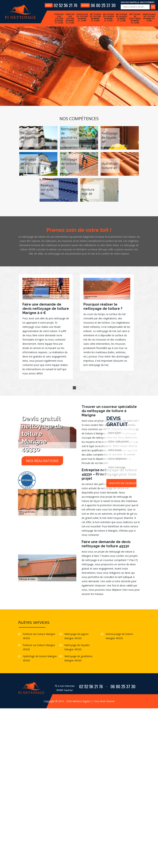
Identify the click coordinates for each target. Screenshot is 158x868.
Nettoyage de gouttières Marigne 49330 (78, 658)
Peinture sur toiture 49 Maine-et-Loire (70, 19)
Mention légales (82, 701)
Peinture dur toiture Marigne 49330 (39, 636)
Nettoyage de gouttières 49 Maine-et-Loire (135, 19)
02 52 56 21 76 (61, 5)
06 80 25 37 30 (98, 5)
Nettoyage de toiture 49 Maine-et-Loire (95, 17)
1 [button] (74, 388)
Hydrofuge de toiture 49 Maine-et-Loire (82, 17)
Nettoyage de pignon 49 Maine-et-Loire (109, 17)
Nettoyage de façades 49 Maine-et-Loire (122, 17)
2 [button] (79, 388)
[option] (46, 327)
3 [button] (84, 388)
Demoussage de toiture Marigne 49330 (119, 636)
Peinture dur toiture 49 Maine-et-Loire (59, 19)
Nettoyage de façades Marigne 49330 (77, 647)
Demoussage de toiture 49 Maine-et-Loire (149, 17)
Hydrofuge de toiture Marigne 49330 (40, 658)
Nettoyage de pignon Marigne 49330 (76, 636)
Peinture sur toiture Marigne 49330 (39, 647)
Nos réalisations (42, 461)
